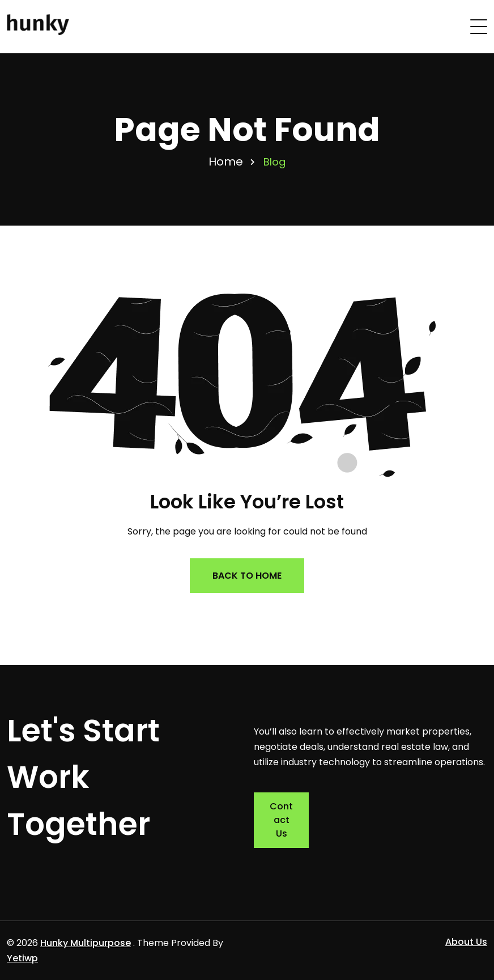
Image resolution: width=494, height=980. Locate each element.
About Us (466, 942)
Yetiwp (22, 958)
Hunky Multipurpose (86, 943)
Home (226, 162)
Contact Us (281, 820)
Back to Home (247, 576)
